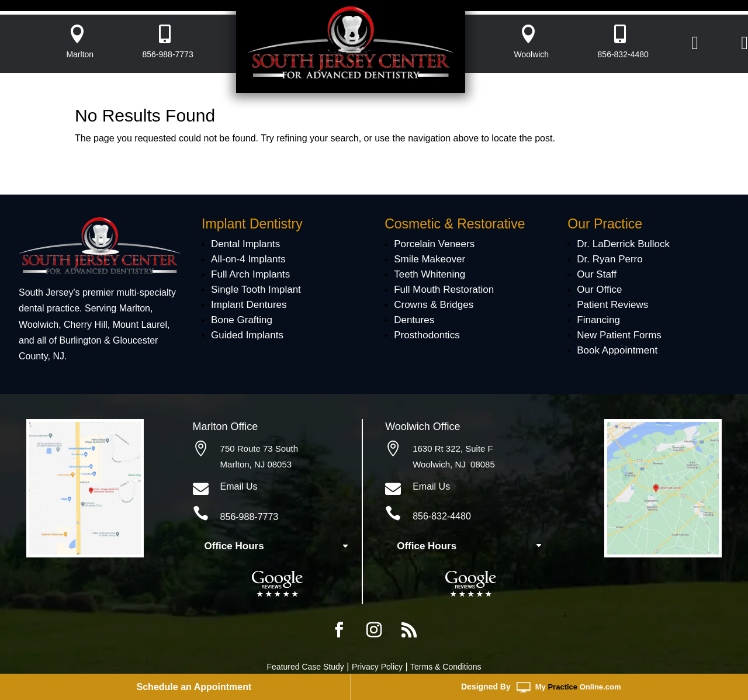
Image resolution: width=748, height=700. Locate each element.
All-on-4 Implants (248, 259)
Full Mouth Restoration (444, 290)
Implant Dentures (249, 305)
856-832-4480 (623, 54)
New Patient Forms (619, 335)
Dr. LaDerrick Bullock (623, 244)
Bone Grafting (242, 320)
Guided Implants (247, 335)
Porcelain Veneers (434, 244)
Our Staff (597, 274)
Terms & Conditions (446, 667)
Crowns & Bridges (434, 305)
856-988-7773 (168, 54)
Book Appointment (617, 350)
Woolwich (532, 54)
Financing (598, 320)
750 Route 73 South (259, 448)
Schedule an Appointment (194, 687)
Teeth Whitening (430, 274)
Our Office (599, 290)
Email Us (239, 486)
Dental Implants (245, 244)
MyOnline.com (578, 687)
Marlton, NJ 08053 (256, 464)
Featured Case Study (306, 667)
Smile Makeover (430, 259)
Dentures (414, 320)
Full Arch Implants (250, 274)
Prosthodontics (427, 335)
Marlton (80, 54)
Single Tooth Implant (256, 290)
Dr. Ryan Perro (610, 259)
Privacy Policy (377, 667)
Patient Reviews (612, 305)
